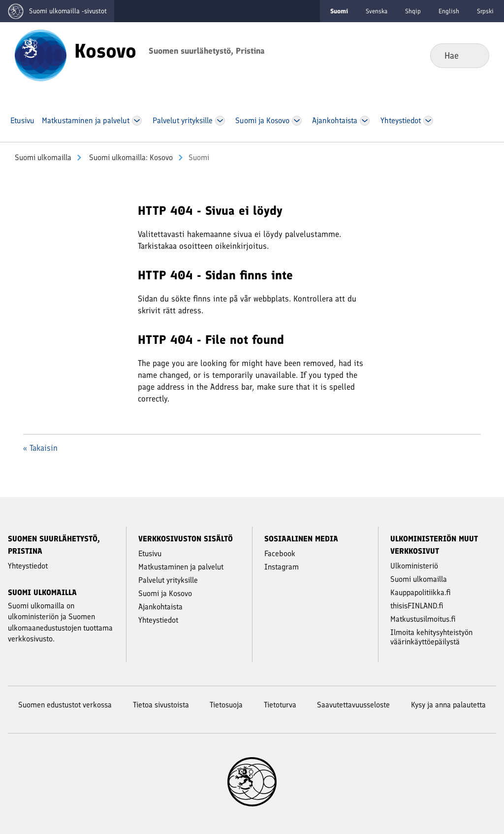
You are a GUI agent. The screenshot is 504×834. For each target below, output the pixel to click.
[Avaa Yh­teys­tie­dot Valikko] (428, 121)
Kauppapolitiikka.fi (421, 592)
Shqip (413, 11)
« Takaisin (40, 448)
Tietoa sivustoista (161, 705)
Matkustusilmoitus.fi (423, 619)
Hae (474, 55)
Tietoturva (280, 705)
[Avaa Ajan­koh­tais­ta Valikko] (365, 121)
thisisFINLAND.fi (417, 606)
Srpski (485, 11)
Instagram (282, 567)
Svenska (377, 11)
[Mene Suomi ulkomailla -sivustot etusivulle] (57, 11)
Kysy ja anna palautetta (448, 705)
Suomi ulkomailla (43, 157)
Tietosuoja (226, 705)
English (449, 11)
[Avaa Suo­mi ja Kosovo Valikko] (297, 121)
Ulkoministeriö (414, 566)
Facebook (280, 553)
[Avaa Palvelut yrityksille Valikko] (220, 121)
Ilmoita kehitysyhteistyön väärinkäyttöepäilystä (431, 637)
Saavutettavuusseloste (353, 705)
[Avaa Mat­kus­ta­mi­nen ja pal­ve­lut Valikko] (137, 121)
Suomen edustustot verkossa (65, 705)
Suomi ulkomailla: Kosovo (130, 157)
